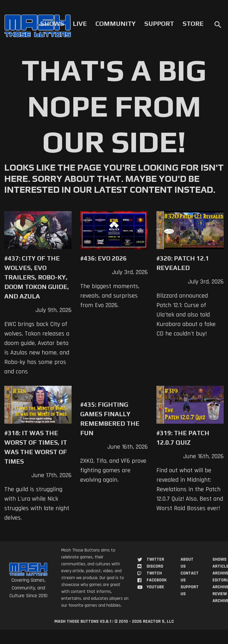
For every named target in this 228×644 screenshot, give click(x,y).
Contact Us (190, 577)
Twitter (155, 559)
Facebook (157, 580)
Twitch (154, 573)
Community (116, 24)
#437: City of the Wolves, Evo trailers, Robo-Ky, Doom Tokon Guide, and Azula (37, 277)
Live (80, 24)
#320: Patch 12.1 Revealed (183, 263)
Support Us (190, 590)
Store (193, 24)
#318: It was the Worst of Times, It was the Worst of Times (36, 447)
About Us (187, 563)
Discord (155, 566)
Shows (52, 24)
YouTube (155, 587)
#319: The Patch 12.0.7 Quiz (183, 438)
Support (159, 24)
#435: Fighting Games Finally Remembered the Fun (110, 419)
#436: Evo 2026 (104, 258)
